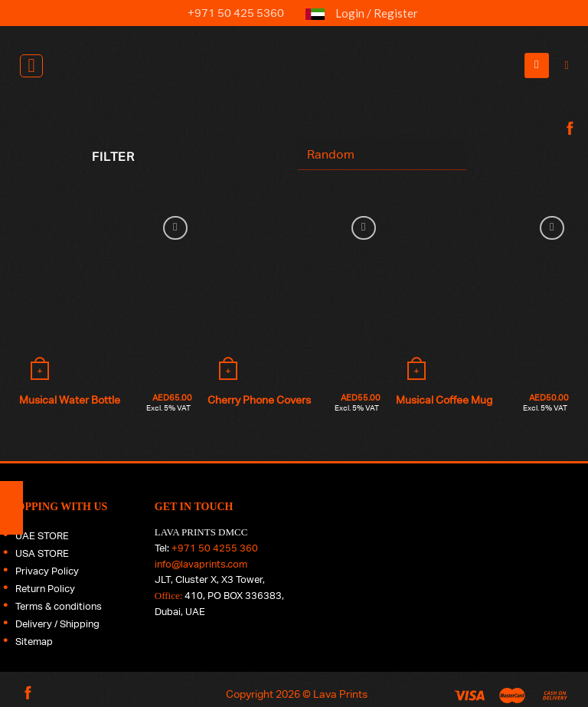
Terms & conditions (59, 606)
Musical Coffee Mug (444, 399)
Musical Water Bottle (70, 399)
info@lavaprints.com (201, 564)
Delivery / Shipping (57, 624)
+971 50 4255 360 (215, 548)
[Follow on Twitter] (568, 195)
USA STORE (42, 553)
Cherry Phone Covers (259, 399)
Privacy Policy (47, 571)
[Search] (570, 65)
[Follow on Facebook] (568, 129)
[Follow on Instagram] (568, 162)
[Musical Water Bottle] (106, 299)
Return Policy (45, 589)
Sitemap (34, 642)
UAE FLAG (315, 20)
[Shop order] (382, 155)
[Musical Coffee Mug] (482, 299)
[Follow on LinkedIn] (568, 228)
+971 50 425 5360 (227, 13)
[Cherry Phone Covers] (294, 299)
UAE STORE (42, 536)
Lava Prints (340, 694)
